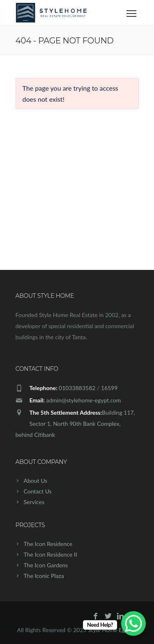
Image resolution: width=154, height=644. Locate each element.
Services (34, 502)
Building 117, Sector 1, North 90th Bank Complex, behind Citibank (75, 424)
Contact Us (38, 491)
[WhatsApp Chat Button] (133, 623)
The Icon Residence (48, 544)
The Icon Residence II (51, 554)
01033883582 (77, 388)
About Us (36, 481)
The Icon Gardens (46, 565)
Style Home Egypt (110, 630)
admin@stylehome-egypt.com (83, 400)
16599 (109, 388)
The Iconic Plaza (44, 576)
